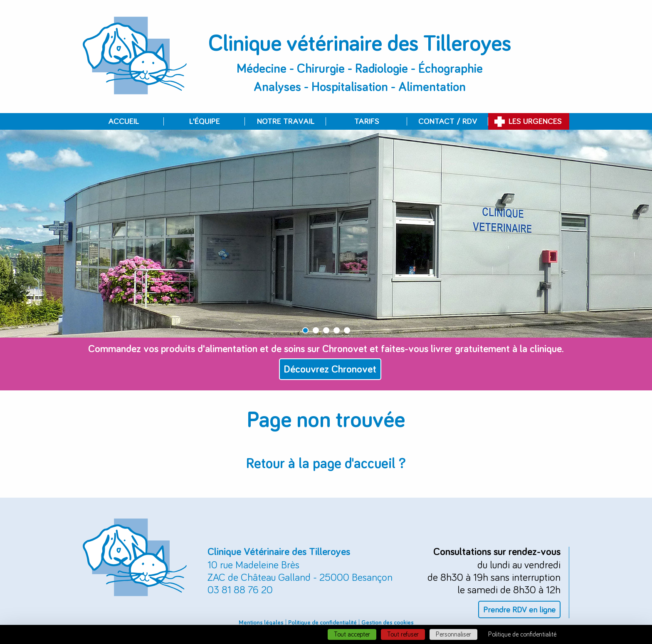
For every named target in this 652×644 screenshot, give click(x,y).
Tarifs (367, 121)
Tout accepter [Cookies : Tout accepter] (352, 634)
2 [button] (316, 330)
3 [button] (326, 330)
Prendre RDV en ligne (519, 610)
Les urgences (535, 121)
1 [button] (305, 330)
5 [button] (347, 330)
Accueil (123, 121)
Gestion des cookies (388, 623)
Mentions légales (261, 623)
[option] (326, 234)
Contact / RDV (448, 121)
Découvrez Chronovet (330, 369)
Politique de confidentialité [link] (522, 634)
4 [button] (337, 330)
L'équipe (205, 121)
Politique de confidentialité (322, 623)
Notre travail (286, 121)
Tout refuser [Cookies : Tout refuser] (403, 634)
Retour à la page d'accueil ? (326, 464)
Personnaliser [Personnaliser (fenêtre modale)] (453, 634)
